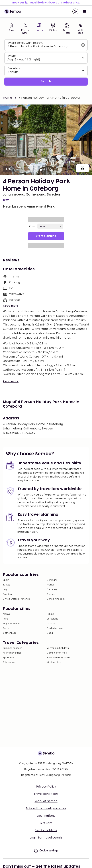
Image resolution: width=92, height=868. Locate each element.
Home (8, 98)
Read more (11, 306)
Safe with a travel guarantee (46, 809)
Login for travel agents (46, 838)
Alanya (7, 614)
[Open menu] (85, 11)
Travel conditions (46, 794)
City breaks (9, 662)
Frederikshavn (55, 628)
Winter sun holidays (58, 648)
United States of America (16, 599)
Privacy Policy (46, 787)
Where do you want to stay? (25, 43)
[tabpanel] (46, 63)
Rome (6, 628)
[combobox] (43, 47)
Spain (6, 580)
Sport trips (9, 658)
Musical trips (54, 662)
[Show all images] (82, 168)
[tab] (11, 29)
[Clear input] (83, 45)
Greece (51, 594)
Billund (50, 614)
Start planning (46, 236)
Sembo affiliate (46, 830)
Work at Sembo (46, 801)
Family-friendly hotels (59, 658)
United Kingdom (56, 599)
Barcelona (53, 619)
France (51, 585)
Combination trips (57, 653)
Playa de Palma (11, 624)
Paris (6, 619)
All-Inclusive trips (12, 653)
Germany (52, 590)
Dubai (50, 633)
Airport (33, 226)
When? (12, 56)
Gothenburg (10, 633)
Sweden (7, 594)
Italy (5, 590)
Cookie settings (46, 851)
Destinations (46, 816)
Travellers (14, 69)
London (51, 624)
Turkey (7, 585)
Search (46, 81)
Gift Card (46, 823)
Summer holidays (12, 648)
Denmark (52, 580)
